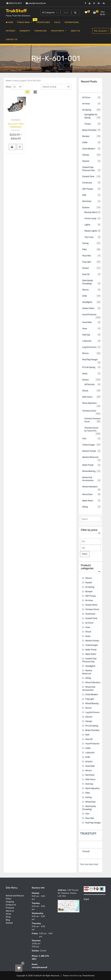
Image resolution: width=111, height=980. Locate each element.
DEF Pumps (91, 596)
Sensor (89, 708)
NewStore (74, 976)
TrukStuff (16, 11)
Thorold (86, 851)
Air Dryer (89, 623)
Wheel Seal (90, 802)
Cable (88, 748)
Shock (88, 632)
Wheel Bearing (92, 703)
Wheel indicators (93, 682)
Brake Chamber (92, 730)
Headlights (16, 120)
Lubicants (90, 753)
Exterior (89, 762)
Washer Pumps (92, 641)
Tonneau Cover (92, 609)
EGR (87, 735)
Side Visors (90, 779)
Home (8, 81)
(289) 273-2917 (14, 3)
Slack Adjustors (92, 788)
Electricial (90, 775)
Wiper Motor (91, 654)
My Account (101, 31)
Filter (85, 554)
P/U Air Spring (92, 726)
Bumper (89, 591)
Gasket (89, 583)
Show (8, 87)
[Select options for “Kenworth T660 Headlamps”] (12, 147)
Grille (88, 757)
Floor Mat (90, 818)
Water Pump (91, 650)
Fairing (88, 797)
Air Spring (90, 587)
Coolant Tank (91, 618)
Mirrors (88, 770)
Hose (88, 627)
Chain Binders (92, 694)
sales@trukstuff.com (36, 3)
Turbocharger (92, 645)
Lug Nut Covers (92, 712)
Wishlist (9, 923)
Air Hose (89, 600)
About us (10, 911)
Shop (8, 917)
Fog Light (90, 699)
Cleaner (89, 717)
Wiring (88, 678)
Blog (8, 920)
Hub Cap (89, 784)
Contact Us (11, 905)
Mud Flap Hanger (93, 823)
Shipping (10, 902)
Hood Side (90, 766)
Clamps (89, 721)
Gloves (88, 578)
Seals (88, 636)
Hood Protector (92, 744)
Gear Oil (89, 739)
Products (10, 908)
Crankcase (90, 614)
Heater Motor (91, 605)
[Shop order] (56, 87)
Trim (87, 814)
